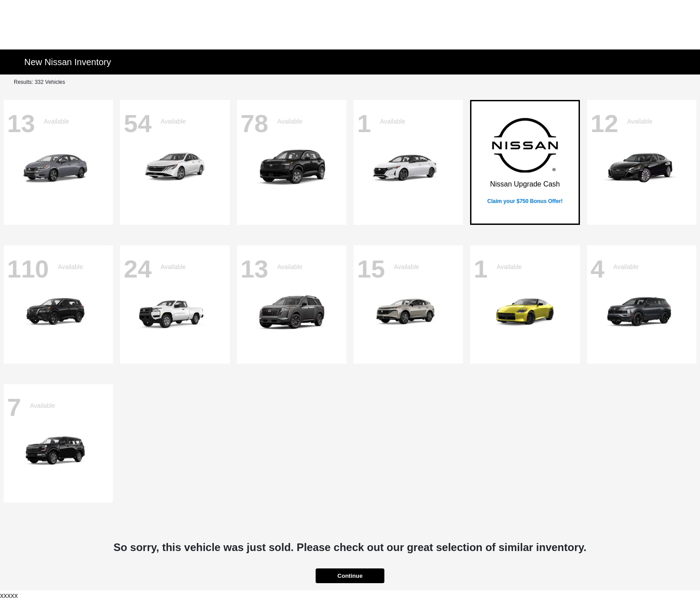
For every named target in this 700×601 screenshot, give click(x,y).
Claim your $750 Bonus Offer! (525, 201)
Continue (350, 576)
